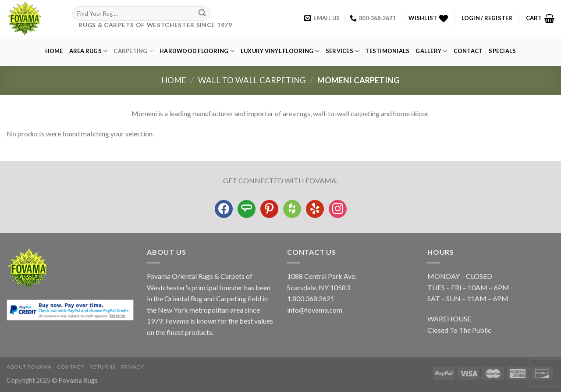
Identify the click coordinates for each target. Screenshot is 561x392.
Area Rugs (89, 51)
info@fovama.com (315, 310)
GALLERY (431, 51)
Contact (468, 51)
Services (343, 51)
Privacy (132, 367)
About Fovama (29, 367)
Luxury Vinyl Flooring (280, 51)
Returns (102, 367)
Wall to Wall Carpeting (252, 80)
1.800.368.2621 (311, 298)
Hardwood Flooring (197, 51)
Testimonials (387, 51)
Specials (502, 51)
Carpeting (133, 51)
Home (54, 51)
